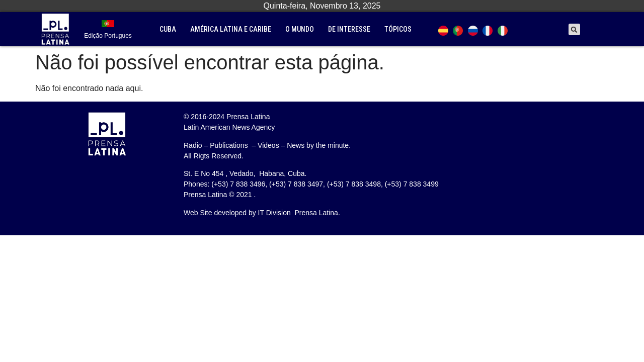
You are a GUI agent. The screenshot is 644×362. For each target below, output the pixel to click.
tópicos (398, 29)
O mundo (300, 29)
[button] (574, 29)
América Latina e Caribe (231, 29)
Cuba (168, 29)
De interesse (349, 29)
